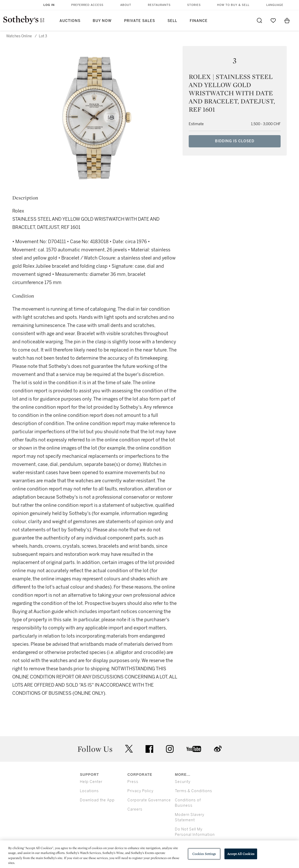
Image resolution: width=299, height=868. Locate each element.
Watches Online (19, 36)
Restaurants (159, 5)
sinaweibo (218, 749)
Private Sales (140, 21)
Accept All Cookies (241, 854)
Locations (89, 791)
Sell (172, 21)
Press (133, 782)
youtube (194, 749)
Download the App (97, 800)
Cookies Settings (204, 854)
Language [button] (275, 5)
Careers (135, 809)
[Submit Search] (259, 20)
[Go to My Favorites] (273, 20)
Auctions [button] (70, 21)
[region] (149, 854)
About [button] (126, 5)
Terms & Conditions (194, 791)
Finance (199, 21)
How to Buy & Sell (233, 5)
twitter (129, 749)
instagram (170, 749)
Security (183, 782)
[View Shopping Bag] (287, 20)
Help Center (91, 782)
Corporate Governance (149, 800)
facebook (149, 749)
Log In (49, 5)
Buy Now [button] (102, 21)
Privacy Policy (140, 791)
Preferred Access (87, 5)
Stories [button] (194, 5)
